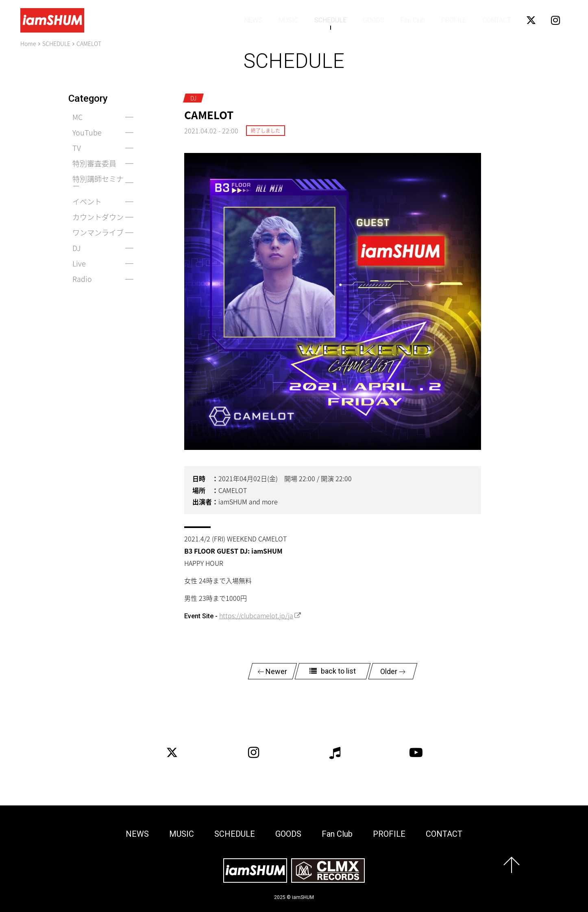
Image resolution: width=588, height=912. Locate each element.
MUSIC (288, 20)
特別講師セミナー (98, 182)
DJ (76, 248)
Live (79, 263)
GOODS (373, 20)
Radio (82, 279)
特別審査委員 (94, 163)
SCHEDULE (330, 20)
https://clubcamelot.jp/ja (256, 615)
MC (77, 117)
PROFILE (454, 20)
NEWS (253, 20)
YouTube (87, 132)
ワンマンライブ (98, 232)
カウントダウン (98, 217)
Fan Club (413, 20)
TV (77, 148)
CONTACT (497, 20)
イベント (87, 202)
